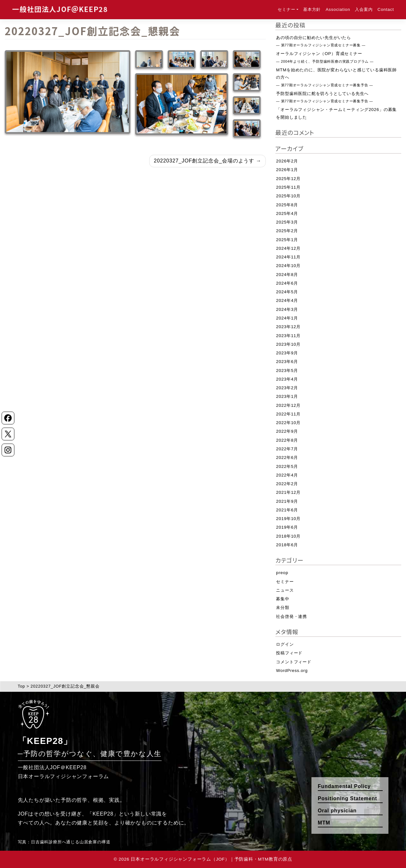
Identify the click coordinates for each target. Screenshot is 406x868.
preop (282, 573)
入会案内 (364, 9)
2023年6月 (287, 362)
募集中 (283, 599)
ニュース (285, 590)
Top (22, 686)
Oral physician (337, 811)
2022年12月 (288, 405)
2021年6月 (287, 510)
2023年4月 (287, 379)
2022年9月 (287, 431)
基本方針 (312, 9)
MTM (324, 823)
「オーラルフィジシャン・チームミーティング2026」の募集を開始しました (336, 113)
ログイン (285, 644)
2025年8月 (287, 205)
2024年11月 (288, 257)
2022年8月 (287, 440)
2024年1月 (287, 318)
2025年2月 (287, 231)
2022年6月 (287, 458)
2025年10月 (288, 196)
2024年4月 (287, 300)
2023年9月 (287, 353)
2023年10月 (288, 344)
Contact (386, 9)
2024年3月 (287, 309)
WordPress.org (292, 671)
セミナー (286, 9)
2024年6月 (287, 283)
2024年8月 (287, 275)
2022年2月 (287, 484)
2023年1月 (287, 396)
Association (338, 9)
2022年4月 (287, 475)
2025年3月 (287, 222)
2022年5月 (287, 466)
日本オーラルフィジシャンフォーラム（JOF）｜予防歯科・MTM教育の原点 (211, 859)
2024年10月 (288, 266)
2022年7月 (287, 449)
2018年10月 (288, 536)
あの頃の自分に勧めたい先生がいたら (321, 41)
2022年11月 (288, 414)
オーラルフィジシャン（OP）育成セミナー (325, 57)
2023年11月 (288, 336)
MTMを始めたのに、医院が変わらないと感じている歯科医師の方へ (336, 77)
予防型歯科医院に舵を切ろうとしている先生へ (324, 97)
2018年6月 (287, 545)
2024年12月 (288, 248)
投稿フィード (289, 653)
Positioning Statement (348, 798)
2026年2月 (287, 161)
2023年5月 (287, 371)
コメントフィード (294, 662)
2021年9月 (287, 501)
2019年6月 (287, 527)
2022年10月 (288, 423)
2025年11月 (288, 187)
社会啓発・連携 (291, 616)
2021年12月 (288, 492)
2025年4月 (287, 213)
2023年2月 (287, 388)
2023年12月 (288, 327)
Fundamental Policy (344, 786)
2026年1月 (287, 170)
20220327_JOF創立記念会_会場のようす (204, 161)
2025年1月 (287, 240)
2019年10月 (288, 519)
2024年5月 (287, 292)
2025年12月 (288, 179)
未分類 (283, 608)
